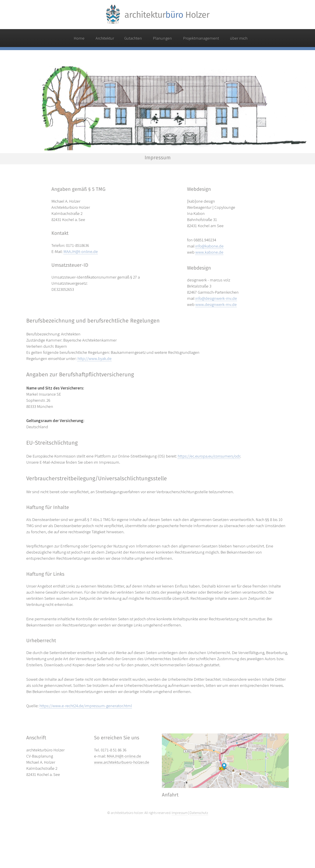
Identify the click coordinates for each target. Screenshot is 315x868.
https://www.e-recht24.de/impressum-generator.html (86, 706)
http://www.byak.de (94, 359)
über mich (239, 38)
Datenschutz (199, 813)
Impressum (180, 813)
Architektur (105, 38)
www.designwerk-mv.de (216, 304)
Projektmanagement (201, 38)
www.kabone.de (209, 252)
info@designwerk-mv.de (216, 298)
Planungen (162, 38)
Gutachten (133, 38)
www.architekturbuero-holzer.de (122, 762)
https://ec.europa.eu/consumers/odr (209, 456)
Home (79, 38)
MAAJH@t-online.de (81, 252)
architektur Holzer (167, 15)
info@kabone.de (209, 246)
